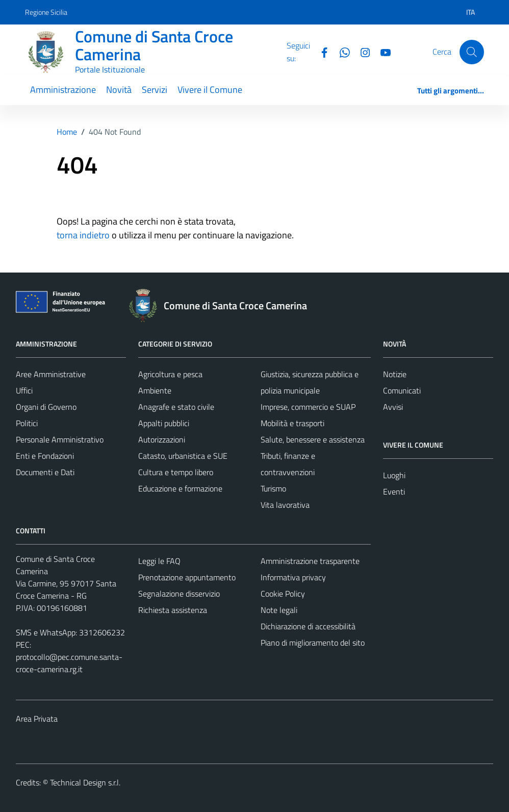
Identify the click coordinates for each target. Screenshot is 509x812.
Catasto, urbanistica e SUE (183, 456)
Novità (119, 90)
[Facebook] (320, 52)
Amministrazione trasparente (310, 561)
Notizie (395, 374)
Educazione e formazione (180, 488)
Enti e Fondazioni (45, 456)
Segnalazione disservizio (179, 594)
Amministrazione (63, 90)
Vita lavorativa (285, 505)
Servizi (155, 90)
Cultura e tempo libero (176, 472)
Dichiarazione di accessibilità (308, 626)
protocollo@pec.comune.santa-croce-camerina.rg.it (69, 663)
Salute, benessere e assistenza (313, 439)
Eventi (394, 491)
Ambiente (155, 390)
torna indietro (83, 235)
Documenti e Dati (45, 472)
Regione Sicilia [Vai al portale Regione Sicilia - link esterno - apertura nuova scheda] (46, 12)
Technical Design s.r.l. (85, 782)
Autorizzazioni (162, 439)
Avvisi (393, 407)
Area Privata (37, 719)
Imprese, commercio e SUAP (308, 407)
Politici (27, 423)
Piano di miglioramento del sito (313, 643)
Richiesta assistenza (173, 610)
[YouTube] (381, 52)
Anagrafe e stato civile (176, 407)
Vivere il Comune (210, 90)
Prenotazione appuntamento (187, 577)
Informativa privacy (293, 577)
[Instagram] (361, 52)
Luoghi (394, 475)
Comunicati (402, 390)
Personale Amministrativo (60, 439)
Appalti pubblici (164, 423)
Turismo (273, 488)
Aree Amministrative (51, 374)
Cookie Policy (283, 594)
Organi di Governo (46, 407)
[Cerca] (472, 52)
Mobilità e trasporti (292, 423)
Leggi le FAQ (159, 561)
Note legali (279, 610)
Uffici (24, 390)
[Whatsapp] (341, 52)
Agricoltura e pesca (170, 374)
